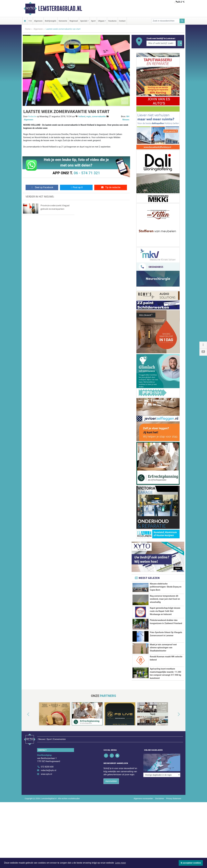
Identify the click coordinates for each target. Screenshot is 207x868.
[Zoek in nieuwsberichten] (166, 21)
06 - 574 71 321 (87, 173)
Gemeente (63, 21)
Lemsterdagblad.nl (60, 8)
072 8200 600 (47, 767)
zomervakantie (99, 117)
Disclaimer (160, 799)
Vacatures (112, 21)
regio (89, 117)
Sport (93, 21)
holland (82, 117)
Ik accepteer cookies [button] (191, 863)
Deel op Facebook (42, 187)
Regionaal (74, 21)
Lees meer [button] (120, 863)
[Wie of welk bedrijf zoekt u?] (161, 43)
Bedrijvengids (51, 21)
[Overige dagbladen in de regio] (162, 761)
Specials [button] (84, 21)
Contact (122, 21)
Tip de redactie (111, 187)
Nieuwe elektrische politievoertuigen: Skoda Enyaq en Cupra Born (166, 587)
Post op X (76, 187)
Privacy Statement (174, 799)
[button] (25, 714)
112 (30, 21)
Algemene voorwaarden (143, 799)
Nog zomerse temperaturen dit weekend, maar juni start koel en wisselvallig (165, 599)
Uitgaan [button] (101, 21)
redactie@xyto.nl (49, 770)
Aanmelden (111, 781)
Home (28, 29)
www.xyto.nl (46, 774)
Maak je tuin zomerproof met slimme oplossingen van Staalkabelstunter (163, 648)
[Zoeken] (182, 21)
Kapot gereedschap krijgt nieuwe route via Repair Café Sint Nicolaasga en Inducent (165, 611)
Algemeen (38, 21)
